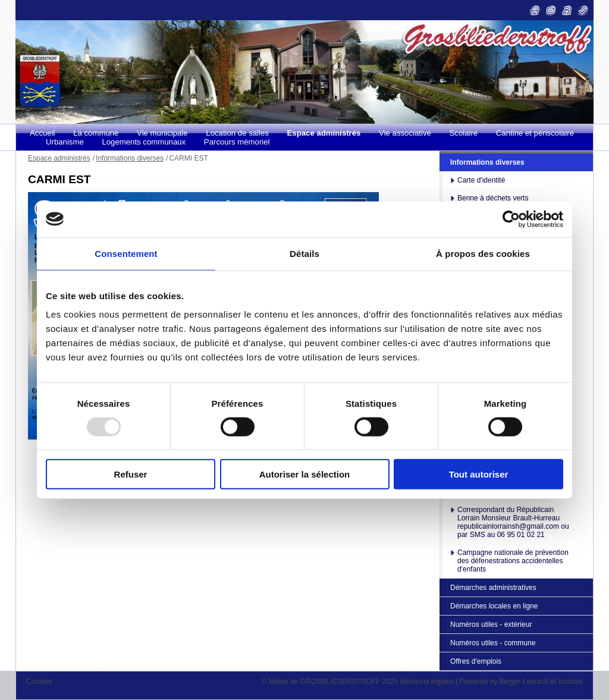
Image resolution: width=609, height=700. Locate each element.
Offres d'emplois (476, 661)
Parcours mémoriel (237, 142)
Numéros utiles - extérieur (491, 624)
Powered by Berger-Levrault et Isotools (521, 682)
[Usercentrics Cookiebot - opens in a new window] (511, 219)
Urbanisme (65, 142)
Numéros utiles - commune (493, 643)
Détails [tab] (304, 253)
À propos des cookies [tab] (483, 253)
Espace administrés (324, 133)
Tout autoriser (479, 474)
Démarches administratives (493, 588)
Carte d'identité (481, 180)
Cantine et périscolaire (535, 133)
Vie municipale (162, 133)
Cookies (39, 682)
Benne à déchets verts (493, 198)
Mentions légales (427, 682)
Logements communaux (144, 142)
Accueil (43, 133)
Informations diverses (487, 162)
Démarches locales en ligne (494, 606)
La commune (96, 133)
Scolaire (464, 133)
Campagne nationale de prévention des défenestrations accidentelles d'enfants (513, 561)
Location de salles (237, 133)
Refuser (131, 474)
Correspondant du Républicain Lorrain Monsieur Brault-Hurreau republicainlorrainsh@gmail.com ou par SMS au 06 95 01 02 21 (513, 522)
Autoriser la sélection (305, 474)
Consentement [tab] (126, 253)
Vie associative (405, 133)
